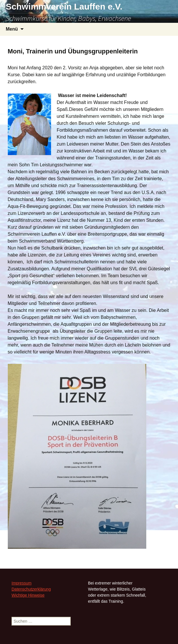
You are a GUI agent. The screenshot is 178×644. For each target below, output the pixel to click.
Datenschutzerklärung (31, 589)
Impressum (21, 583)
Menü (12, 29)
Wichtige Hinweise (28, 595)
